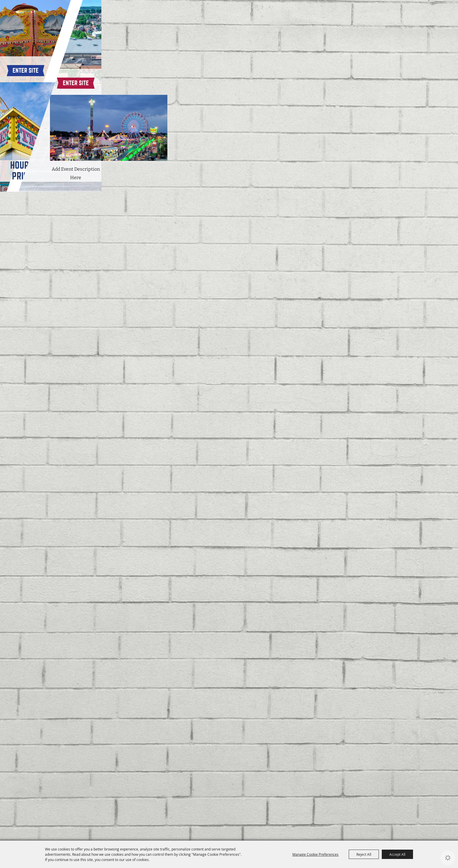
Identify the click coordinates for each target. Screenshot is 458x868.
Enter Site (115, 736)
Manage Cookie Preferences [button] (315, 854)
